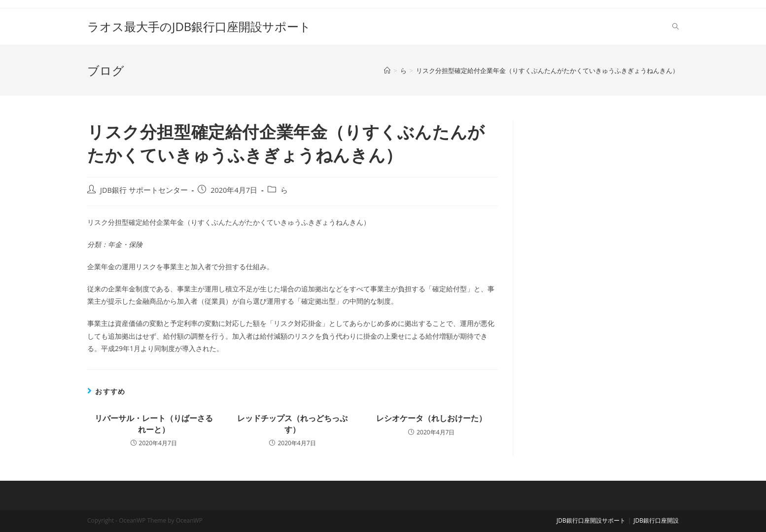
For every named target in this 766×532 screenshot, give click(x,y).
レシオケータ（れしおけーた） (431, 418)
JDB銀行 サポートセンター (144, 190)
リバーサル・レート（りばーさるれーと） (154, 424)
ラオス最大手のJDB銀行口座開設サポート (199, 26)
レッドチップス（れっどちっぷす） (292, 424)
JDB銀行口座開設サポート (591, 520)
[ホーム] (387, 71)
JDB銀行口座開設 (656, 520)
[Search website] (676, 27)
